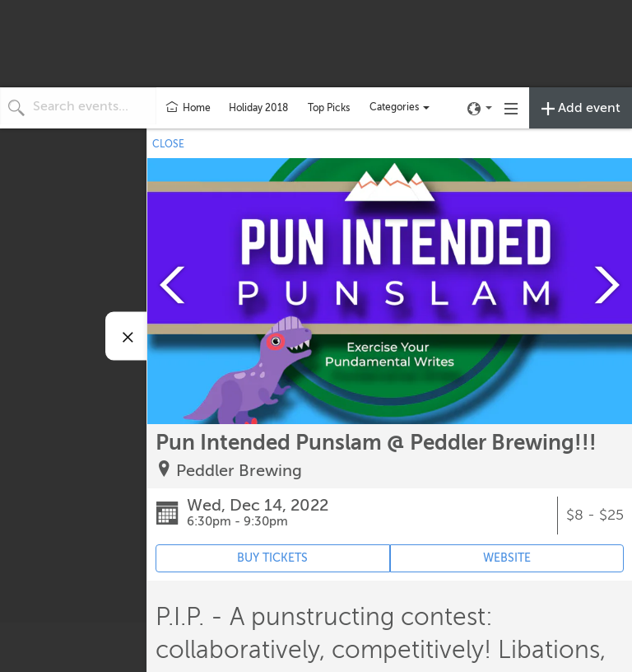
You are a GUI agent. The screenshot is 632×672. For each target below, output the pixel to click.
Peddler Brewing (239, 471)
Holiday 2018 (258, 108)
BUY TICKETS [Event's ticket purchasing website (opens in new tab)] (272, 558)
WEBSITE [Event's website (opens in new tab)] (507, 558)
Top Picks (329, 108)
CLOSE (168, 144)
